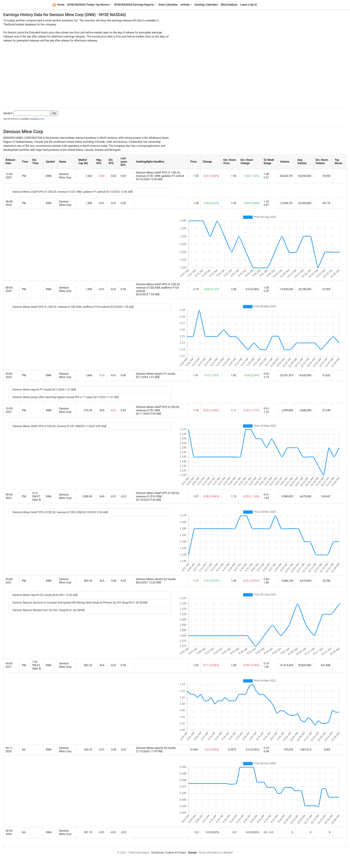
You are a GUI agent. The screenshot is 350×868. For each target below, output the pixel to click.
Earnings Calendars (206, 5)
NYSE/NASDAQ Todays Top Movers (88, 5)
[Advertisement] (175, 74)
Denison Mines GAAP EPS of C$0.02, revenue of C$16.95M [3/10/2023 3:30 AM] (60, 512)
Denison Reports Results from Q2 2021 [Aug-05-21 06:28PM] (48, 610)
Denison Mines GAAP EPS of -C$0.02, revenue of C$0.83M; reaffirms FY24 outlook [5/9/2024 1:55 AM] (73, 307)
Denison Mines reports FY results (156, 374)
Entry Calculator (168, 5)
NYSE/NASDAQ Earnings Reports (134, 5)
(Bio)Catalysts (229, 5)
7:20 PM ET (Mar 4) (37, 665)
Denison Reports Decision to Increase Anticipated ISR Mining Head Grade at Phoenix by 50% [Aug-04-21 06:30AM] (80, 603)
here (43, 119)
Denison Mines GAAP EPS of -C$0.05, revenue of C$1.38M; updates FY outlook (160, 174)
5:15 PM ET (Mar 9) (37, 496)
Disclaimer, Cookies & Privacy (169, 853)
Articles (185, 5)
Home (58, 5)
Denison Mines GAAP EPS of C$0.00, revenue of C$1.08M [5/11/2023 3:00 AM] (59, 426)
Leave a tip (249, 5)
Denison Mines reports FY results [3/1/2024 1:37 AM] (44, 390)
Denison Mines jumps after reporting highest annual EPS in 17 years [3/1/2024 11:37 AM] (66, 397)
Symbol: (8, 113)
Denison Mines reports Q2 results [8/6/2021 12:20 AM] (45, 595)
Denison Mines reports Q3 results (156, 748)
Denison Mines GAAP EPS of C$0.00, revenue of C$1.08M (158, 409)
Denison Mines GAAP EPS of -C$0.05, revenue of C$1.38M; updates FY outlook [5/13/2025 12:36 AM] (73, 192)
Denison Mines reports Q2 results (156, 579)
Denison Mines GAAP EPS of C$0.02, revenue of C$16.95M (158, 495)
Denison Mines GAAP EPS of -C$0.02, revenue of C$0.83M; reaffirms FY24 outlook (158, 288)
